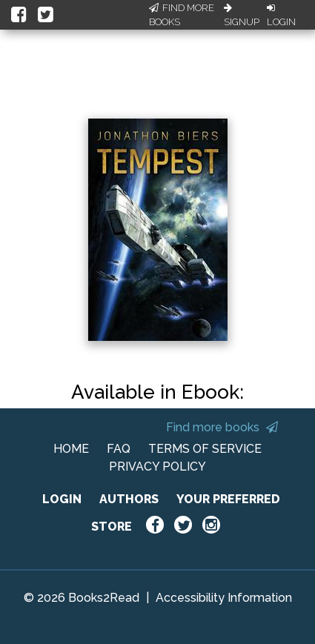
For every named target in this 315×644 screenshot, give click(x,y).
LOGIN (62, 499)
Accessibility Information (224, 598)
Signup (242, 16)
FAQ (119, 449)
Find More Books (182, 15)
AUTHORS (129, 499)
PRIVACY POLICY (157, 467)
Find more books (222, 427)
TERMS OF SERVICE (205, 449)
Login (281, 16)
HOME (71, 449)
